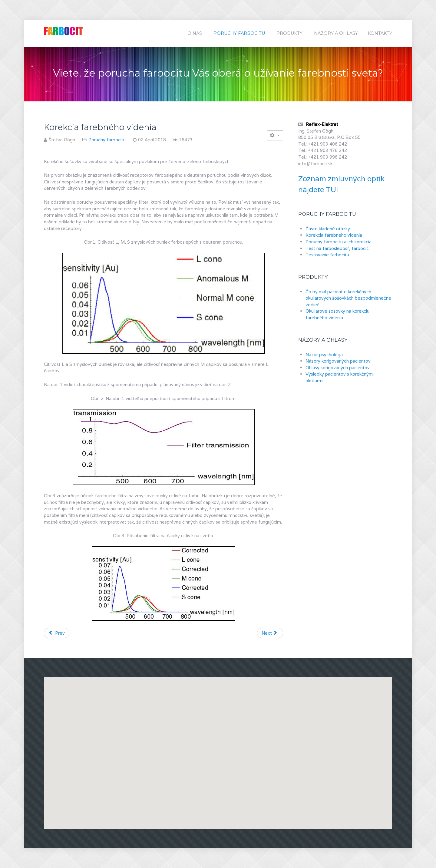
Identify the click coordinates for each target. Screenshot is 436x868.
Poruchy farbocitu (107, 140)
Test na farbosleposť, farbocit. (337, 248)
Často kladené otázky (328, 229)
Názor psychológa (324, 355)
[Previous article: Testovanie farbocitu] (57, 633)
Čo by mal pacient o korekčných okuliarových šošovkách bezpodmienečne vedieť (348, 298)
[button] (302, 747)
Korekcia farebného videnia (334, 235)
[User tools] (275, 135)
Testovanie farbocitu (327, 255)
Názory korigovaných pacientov (338, 361)
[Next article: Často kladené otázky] (270, 633)
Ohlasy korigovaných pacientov (338, 368)
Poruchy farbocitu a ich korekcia (339, 242)
